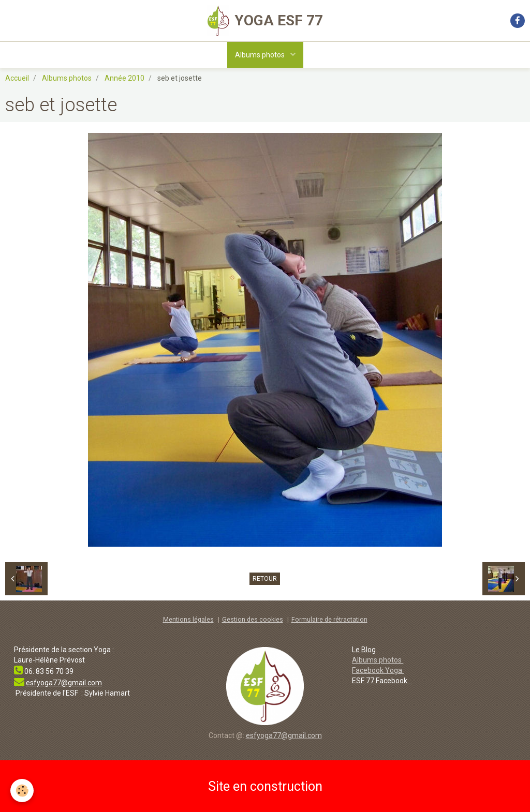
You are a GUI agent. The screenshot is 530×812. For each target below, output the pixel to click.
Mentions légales (188, 619)
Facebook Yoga (378, 670)
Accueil (17, 78)
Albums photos (261, 55)
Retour (265, 579)
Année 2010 (124, 78)
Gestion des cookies (253, 619)
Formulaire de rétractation (329, 619)
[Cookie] (22, 791)
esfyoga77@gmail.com (284, 735)
